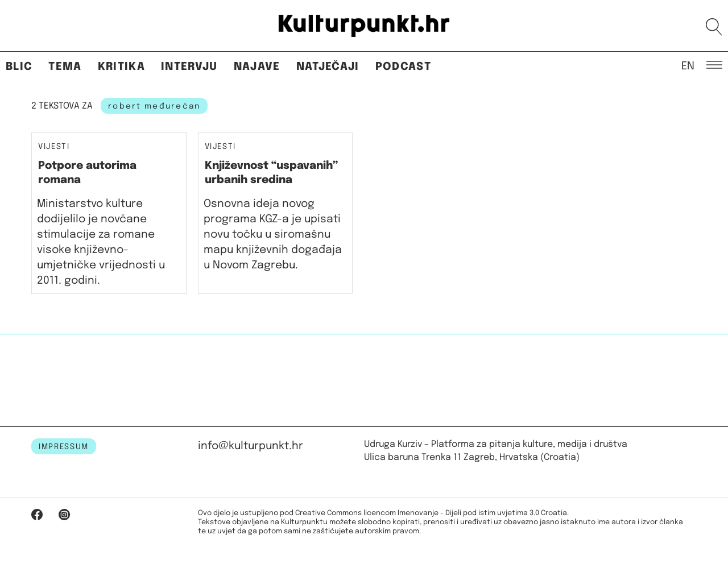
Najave (257, 67)
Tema (65, 67)
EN (688, 65)
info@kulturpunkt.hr (251, 446)
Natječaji (328, 67)
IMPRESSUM (64, 447)
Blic (19, 67)
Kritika (121, 67)
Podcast (403, 67)
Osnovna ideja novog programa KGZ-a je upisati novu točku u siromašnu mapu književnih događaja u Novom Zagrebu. (273, 235)
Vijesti (54, 147)
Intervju (189, 67)
